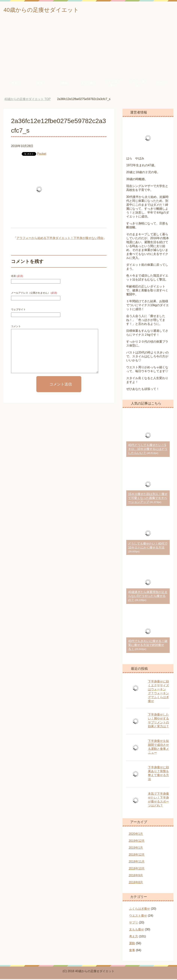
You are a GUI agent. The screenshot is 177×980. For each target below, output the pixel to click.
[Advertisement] (88, 48)
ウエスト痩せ (137, 84)
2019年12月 (137, 842)
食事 (40, 84)
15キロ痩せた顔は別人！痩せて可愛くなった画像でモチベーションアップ (148, 499)
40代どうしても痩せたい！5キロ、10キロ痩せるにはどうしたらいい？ (148, 450)
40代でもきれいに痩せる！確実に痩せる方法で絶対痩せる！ (148, 646)
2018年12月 (137, 856)
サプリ (161, 84)
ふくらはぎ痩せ (113, 84)
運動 (64, 84)
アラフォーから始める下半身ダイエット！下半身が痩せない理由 (60, 239)
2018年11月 (137, 862)
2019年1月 (136, 849)
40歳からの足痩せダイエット (49, 10)
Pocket (42, 155)
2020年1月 (136, 835)
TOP (27, 100)
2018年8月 (136, 883)
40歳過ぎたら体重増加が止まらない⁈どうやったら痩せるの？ (148, 597)
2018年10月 (137, 869)
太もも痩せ (88, 84)
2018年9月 (136, 876)
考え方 (16, 84)
